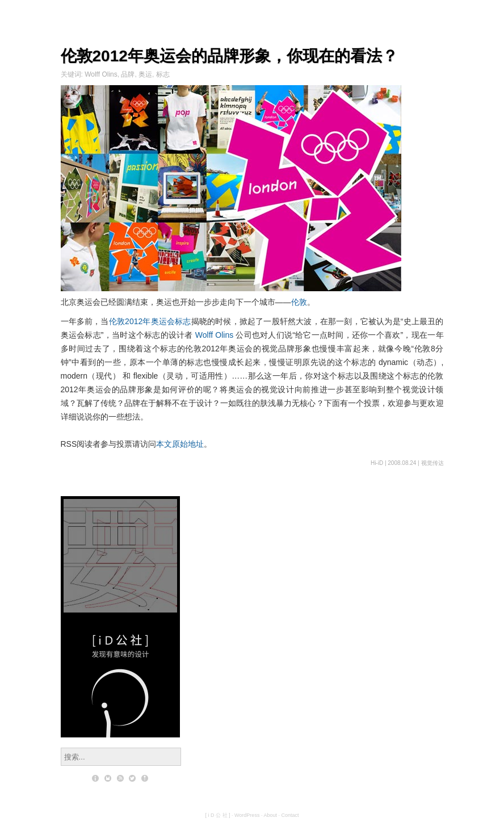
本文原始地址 (180, 444)
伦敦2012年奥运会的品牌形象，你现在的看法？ (229, 56)
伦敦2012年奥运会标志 (150, 321)
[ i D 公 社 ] (218, 815)
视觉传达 (432, 463)
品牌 (128, 74)
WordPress (247, 815)
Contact (290, 815)
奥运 (145, 74)
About (270, 815)
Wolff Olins (101, 74)
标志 (163, 74)
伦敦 (299, 302)
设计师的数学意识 (120, 536)
